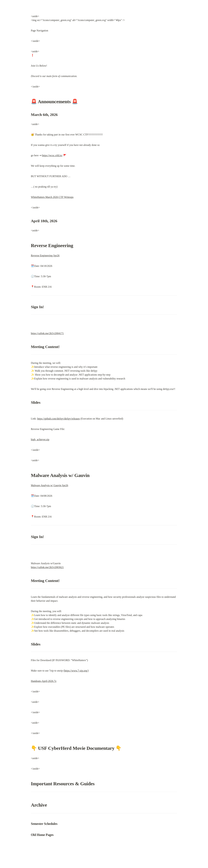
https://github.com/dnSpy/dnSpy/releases (59, 419)
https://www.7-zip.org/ (76, 671)
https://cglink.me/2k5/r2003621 (47, 567)
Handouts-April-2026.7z (44, 681)
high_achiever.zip (40, 439)
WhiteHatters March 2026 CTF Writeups (52, 197)
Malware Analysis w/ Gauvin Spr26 (49, 485)
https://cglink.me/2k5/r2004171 (47, 333)
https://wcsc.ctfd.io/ (52, 155)
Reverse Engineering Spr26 (45, 256)
